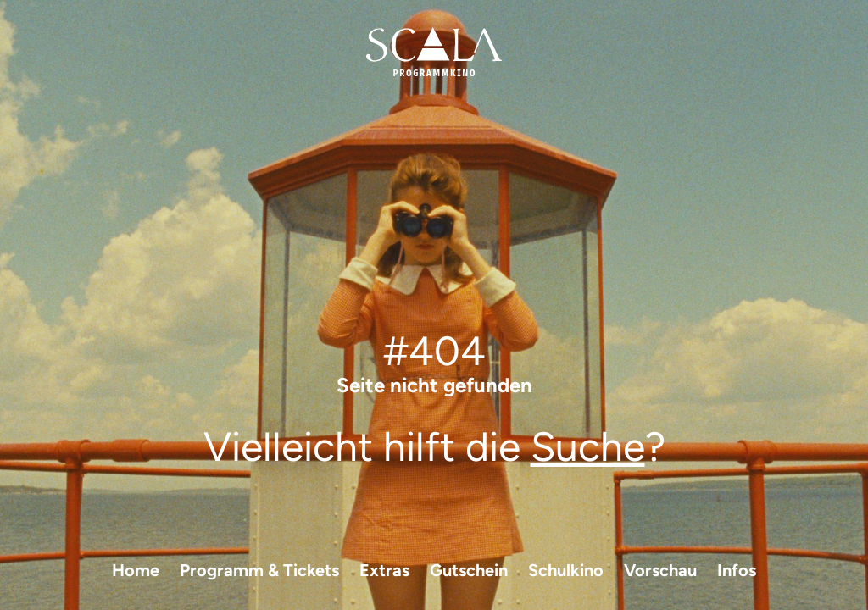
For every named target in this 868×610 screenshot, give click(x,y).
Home (136, 570)
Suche (588, 446)
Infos (737, 570)
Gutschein (469, 570)
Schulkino (566, 570)
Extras (384, 570)
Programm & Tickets (259, 570)
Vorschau (660, 570)
